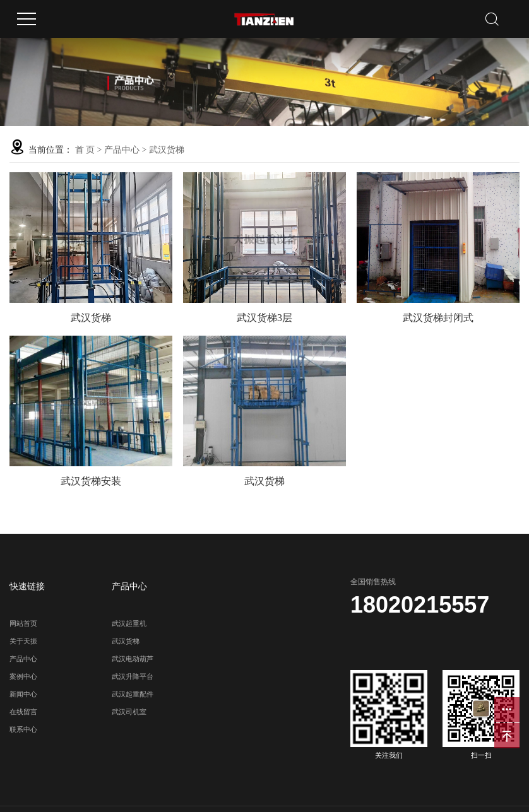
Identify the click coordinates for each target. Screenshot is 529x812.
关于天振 (23, 641)
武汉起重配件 (133, 694)
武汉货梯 (167, 150)
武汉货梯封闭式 (438, 318)
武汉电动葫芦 (133, 659)
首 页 (85, 150)
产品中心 (122, 150)
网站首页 (23, 623)
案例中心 (23, 676)
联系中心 (23, 729)
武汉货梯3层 (264, 318)
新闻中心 (23, 694)
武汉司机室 (129, 712)
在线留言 (23, 712)
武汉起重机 (129, 623)
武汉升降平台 (133, 676)
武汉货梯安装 (91, 481)
